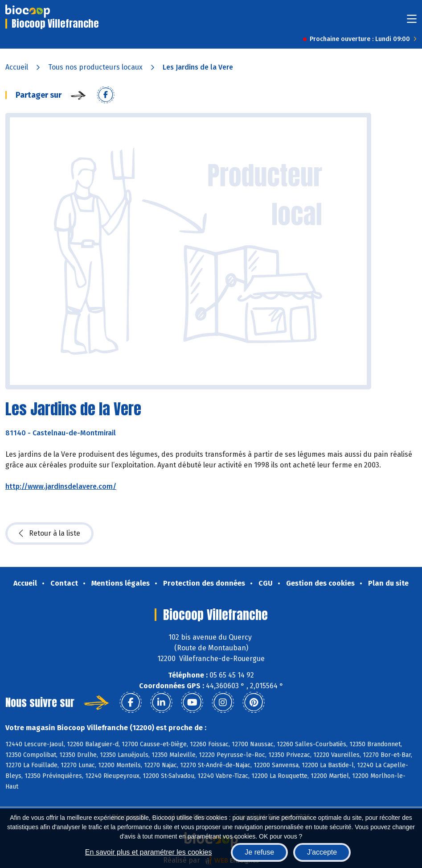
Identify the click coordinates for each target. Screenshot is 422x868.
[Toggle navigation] (412, 22)
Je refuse (259, 852)
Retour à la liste (49, 533)
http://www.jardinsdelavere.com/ (61, 486)
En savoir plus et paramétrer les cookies (149, 852)
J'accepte (322, 852)
